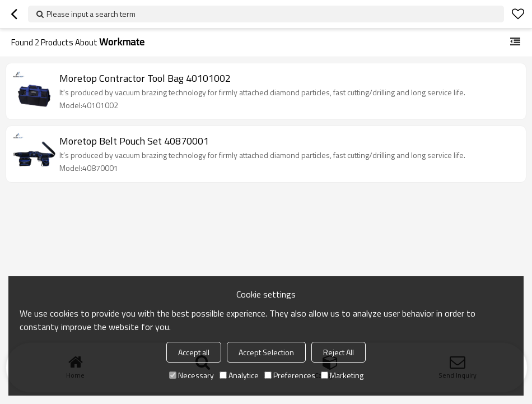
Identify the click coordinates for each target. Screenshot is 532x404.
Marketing (342, 375)
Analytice (239, 375)
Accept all (194, 352)
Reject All (339, 352)
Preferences (290, 375)
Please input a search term (91, 14)
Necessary (192, 375)
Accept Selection (266, 352)
